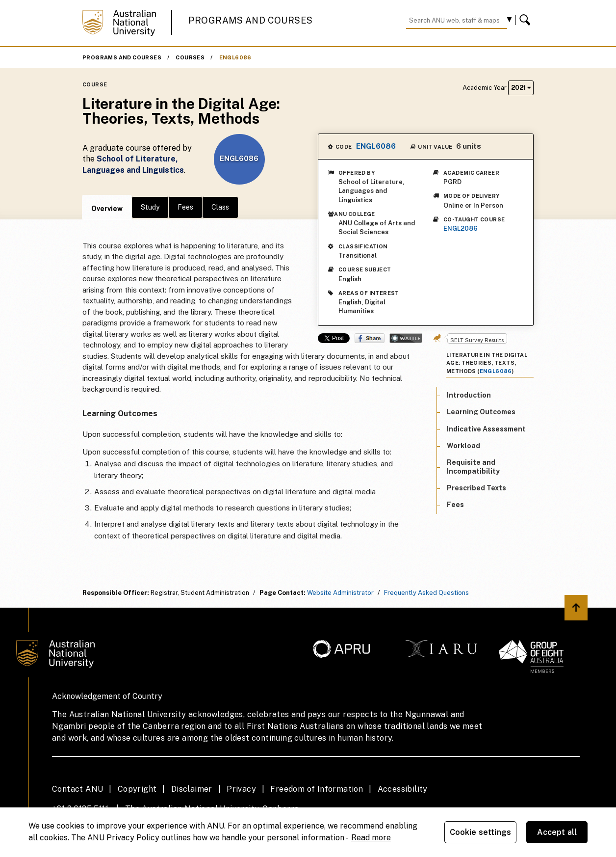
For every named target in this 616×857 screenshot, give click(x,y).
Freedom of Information (317, 789)
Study (150, 207)
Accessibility (403, 789)
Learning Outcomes (481, 412)
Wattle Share (406, 338)
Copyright (137, 789)
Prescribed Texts (476, 488)
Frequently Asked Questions (426, 593)
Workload (463, 446)
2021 (521, 88)
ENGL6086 (235, 57)
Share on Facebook (370, 338)
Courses (190, 57)
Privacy (241, 789)
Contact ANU (77, 789)
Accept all (557, 832)
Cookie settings (480, 832)
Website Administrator (340, 593)
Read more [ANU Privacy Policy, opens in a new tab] (371, 838)
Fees (185, 207)
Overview (107, 209)
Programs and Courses (251, 20)
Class (220, 207)
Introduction (469, 395)
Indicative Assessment (486, 429)
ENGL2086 (461, 228)
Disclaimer (192, 789)
